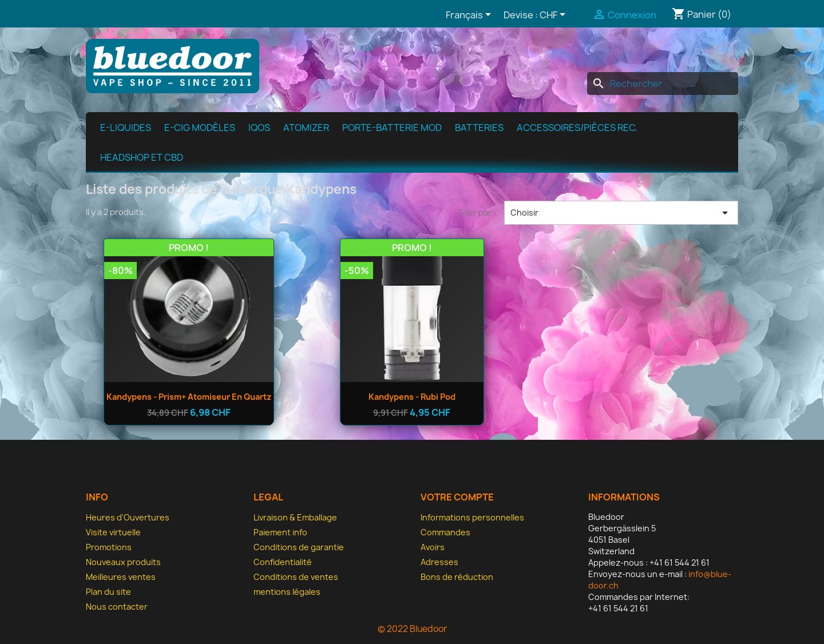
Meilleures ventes (121, 577)
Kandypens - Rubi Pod (412, 397)
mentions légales (287, 592)
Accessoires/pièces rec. (577, 128)
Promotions (109, 547)
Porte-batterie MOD (392, 128)
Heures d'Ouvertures (128, 517)
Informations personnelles (472, 517)
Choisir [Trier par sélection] (621, 213)
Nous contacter (117, 607)
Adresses (439, 562)
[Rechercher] (663, 84)
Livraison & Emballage (295, 517)
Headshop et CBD (142, 157)
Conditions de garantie (299, 547)
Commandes (445, 532)
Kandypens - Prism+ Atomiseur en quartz (189, 397)
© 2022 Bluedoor (412, 629)
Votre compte (457, 497)
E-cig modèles (200, 128)
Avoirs (433, 547)
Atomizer (306, 128)
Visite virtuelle (113, 532)
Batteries (479, 128)
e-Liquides (126, 128)
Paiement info (280, 532)
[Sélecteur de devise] (554, 15)
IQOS (259, 128)
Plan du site (108, 592)
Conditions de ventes (296, 577)
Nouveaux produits (123, 562)
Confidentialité (283, 562)
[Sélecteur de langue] (470, 15)
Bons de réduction (457, 577)
